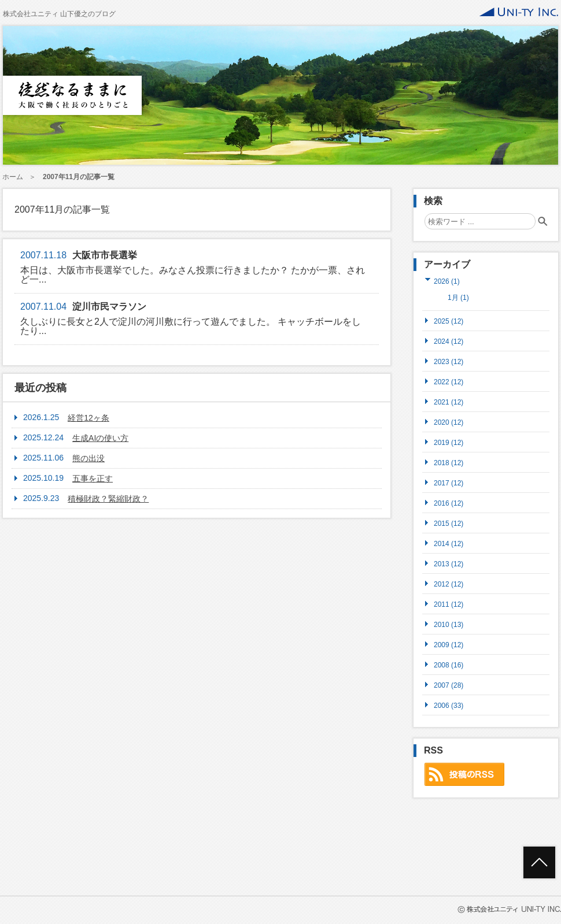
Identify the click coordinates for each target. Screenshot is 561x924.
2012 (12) (449, 584)
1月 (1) (458, 298)
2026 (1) (447, 281)
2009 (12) (449, 645)
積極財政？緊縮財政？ (108, 499)
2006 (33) (449, 705)
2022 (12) (449, 382)
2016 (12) (449, 503)
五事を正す (93, 478)
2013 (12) (449, 564)
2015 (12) (449, 523)
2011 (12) (449, 604)
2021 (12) (449, 402)
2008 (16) (449, 665)
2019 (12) (449, 442)
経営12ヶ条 (88, 418)
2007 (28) (449, 685)
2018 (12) (449, 463)
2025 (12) (449, 321)
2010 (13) (449, 624)
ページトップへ (539, 862)
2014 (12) (449, 543)
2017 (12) (449, 483)
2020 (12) (449, 422)
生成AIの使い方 (100, 438)
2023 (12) (449, 361)
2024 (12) (449, 341)
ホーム (13, 177)
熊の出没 (88, 458)
